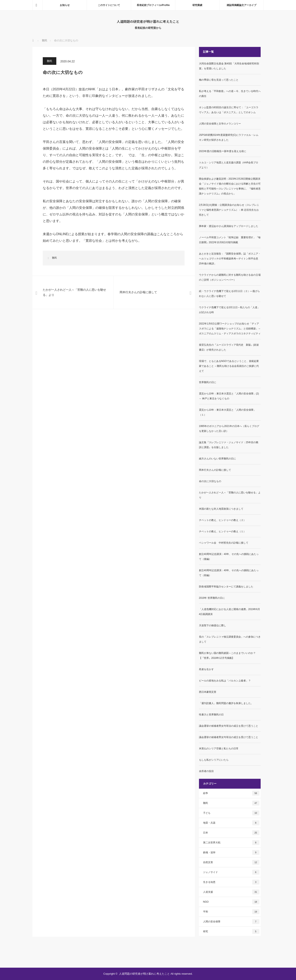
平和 (231, 912)
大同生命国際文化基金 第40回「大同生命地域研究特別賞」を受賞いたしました (229, 66)
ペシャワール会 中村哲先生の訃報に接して (224, 543)
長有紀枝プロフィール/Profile (153, 5)
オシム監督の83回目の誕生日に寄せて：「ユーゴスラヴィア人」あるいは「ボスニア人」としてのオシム (229, 110)
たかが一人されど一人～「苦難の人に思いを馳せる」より (230, 495)
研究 (231, 931)
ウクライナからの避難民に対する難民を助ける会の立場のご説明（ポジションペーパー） (230, 277)
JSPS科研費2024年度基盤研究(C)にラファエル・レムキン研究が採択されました (229, 137)
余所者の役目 (206, 771)
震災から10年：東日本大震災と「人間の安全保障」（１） (227, 412)
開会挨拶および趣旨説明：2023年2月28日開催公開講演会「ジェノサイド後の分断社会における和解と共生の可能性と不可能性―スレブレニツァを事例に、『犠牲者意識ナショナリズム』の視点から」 (230, 186)
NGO (231, 902)
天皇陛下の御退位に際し (213, 625)
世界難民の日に (208, 382)
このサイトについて (109, 5)
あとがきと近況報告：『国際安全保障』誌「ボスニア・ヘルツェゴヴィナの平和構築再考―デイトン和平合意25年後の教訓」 (230, 259)
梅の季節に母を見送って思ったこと (219, 80)
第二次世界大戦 (231, 843)
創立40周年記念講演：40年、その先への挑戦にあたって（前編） (229, 573)
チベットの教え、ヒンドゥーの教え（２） (222, 520)
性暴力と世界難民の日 (211, 715)
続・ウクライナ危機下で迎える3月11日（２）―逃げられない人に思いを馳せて (229, 294)
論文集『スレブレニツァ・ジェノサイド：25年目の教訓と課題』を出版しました (229, 445)
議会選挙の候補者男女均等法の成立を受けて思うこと (229, 726)
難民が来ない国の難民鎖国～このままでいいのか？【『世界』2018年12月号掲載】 (227, 656)
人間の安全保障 (231, 922)
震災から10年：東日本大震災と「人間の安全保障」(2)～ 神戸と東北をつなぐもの (229, 396)
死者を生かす (206, 669)
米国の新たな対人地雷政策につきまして (221, 509)
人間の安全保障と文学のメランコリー (220, 124)
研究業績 (197, 5)
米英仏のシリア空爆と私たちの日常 (219, 749)
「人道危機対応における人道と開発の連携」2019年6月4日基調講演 (230, 612)
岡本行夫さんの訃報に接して (215, 470)
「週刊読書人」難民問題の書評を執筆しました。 (226, 703)
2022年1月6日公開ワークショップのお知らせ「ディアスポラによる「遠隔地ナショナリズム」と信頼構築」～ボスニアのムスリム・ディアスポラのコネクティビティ (230, 329)
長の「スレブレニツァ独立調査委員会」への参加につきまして (230, 639)
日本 (231, 833)
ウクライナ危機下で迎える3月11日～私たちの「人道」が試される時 (229, 310)
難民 (50, 61)
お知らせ (65, 5)
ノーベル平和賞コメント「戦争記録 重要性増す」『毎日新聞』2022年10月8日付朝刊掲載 (230, 240)
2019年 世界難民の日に (212, 598)
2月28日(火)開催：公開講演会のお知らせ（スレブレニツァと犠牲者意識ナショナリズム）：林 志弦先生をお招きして (229, 210)
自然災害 (231, 862)
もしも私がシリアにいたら (214, 760)
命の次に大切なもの (210, 481)
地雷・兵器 (231, 823)
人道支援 (231, 892)
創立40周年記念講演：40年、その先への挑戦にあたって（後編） (229, 557)
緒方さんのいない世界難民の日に (217, 459)
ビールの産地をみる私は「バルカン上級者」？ (225, 681)
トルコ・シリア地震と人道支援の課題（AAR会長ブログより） (229, 165)
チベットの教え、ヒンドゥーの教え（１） (222, 531)
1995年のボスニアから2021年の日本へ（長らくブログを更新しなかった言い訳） (229, 429)
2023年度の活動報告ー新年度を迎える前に (223, 151)
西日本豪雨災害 (208, 692)
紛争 (231, 793)
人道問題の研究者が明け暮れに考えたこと (148, 21)
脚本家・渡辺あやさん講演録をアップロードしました (229, 226)
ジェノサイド (231, 872)
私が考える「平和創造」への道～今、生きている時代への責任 (230, 94)
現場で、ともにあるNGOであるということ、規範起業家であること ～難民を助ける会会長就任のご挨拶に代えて (229, 366)
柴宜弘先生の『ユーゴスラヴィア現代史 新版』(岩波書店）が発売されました (229, 347)
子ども (231, 813)
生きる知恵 (231, 882)
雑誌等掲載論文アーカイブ (242, 5)
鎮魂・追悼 (231, 852)
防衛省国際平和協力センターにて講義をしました (226, 587)
